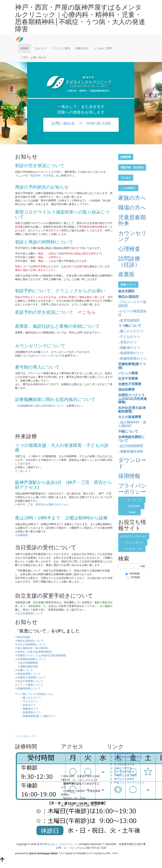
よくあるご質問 (103, 48)
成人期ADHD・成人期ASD (33, 648)
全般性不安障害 (130, 384)
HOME (24, 48)
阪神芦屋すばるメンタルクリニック (58, 844)
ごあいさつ (40, 48)
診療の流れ (82, 48)
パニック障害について (30, 685)
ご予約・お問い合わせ (33, 57)
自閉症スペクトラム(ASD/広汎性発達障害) (42, 655)
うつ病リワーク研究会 (127, 761)
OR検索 (134, 577)
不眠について (25, 670)
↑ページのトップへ (26, 736)
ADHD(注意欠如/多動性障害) (132, 410)
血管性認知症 (130, 320)
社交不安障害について (30, 681)
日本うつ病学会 (123, 768)
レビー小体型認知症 (132, 313)
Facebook (134, 506)
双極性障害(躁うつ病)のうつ (39, 716)
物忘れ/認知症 (129, 297)
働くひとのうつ (32, 698)
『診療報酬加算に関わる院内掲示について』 (41, 406)
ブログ (68, 193)
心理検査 (129, 249)
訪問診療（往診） (129, 262)
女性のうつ (29, 705)
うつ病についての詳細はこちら (36, 694)
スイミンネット (134, 542)
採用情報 (129, 476)
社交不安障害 (128, 379)
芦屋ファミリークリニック (129, 783)
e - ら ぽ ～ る (133, 549)
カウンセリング (43, 356)
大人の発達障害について (32, 644)
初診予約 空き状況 (42, 176)
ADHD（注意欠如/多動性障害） (36, 652)
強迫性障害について (29, 674)
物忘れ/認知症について (31, 641)
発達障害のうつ (32, 712)
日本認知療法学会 (124, 764)
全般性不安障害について (32, 677)
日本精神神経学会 (124, 753)
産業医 (126, 274)
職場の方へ (132, 208)
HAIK (115, 853)
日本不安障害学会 (124, 772)
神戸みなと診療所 (124, 779)
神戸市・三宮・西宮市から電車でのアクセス (43, 504)
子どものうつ (30, 701)
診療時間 (23, 535)
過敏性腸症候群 (29, 666)
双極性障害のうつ (133, 359)
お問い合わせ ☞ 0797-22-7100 (81, 123)
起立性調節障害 (29, 663)
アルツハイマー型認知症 (132, 304)
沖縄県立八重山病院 (126, 775)
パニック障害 (128, 373)
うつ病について (130, 326)
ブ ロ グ (133, 500)
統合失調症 (24, 637)
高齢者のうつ (30, 709)
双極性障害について (29, 688)
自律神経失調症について (32, 659)
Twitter (132, 512)
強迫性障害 (126, 390)
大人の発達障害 (130, 417)
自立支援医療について (30, 613)
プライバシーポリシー (132, 489)
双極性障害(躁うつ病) (132, 366)
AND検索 (132, 574)
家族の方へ (132, 198)
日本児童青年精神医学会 (128, 757)
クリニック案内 (61, 48)
